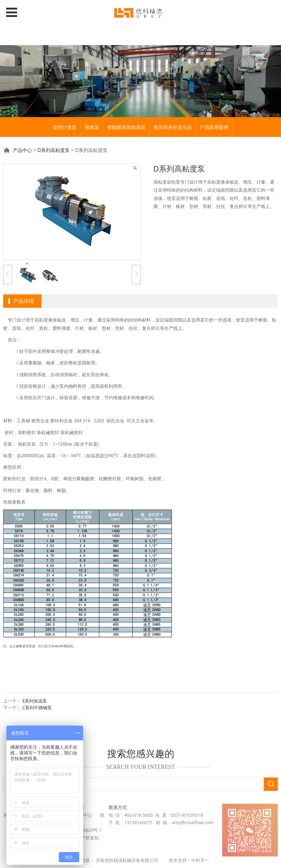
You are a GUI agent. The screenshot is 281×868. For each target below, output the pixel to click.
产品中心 (22, 150)
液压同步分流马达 (173, 127)
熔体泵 (92, 127)
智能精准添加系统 (126, 127)
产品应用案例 (214, 127)
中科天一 (200, 860)
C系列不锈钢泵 (37, 708)
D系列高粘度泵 (54, 150)
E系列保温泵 (35, 701)
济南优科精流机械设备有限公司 (127, 860)
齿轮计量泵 (65, 127)
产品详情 (24, 301)
